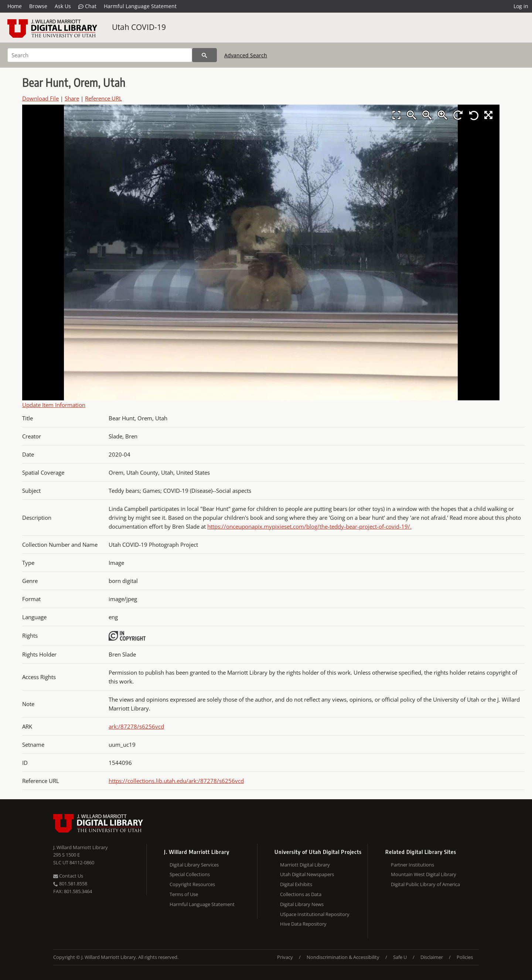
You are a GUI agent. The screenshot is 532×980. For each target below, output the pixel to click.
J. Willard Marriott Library (81, 847)
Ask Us (63, 6)
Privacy (285, 957)
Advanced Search (246, 55)
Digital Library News (302, 904)
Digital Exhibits (296, 884)
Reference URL (103, 98)
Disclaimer (432, 957)
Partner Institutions (412, 865)
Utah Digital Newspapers (307, 874)
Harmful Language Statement (140, 6)
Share (72, 98)
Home (15, 6)
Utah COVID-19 (139, 27)
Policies (465, 957)
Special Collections (190, 874)
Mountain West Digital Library (424, 874)
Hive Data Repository (303, 924)
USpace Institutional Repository (315, 914)
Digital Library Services (194, 865)
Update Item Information (54, 405)
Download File (40, 98)
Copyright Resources (192, 884)
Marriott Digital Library (305, 865)
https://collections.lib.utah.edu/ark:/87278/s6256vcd (176, 781)
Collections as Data (301, 894)
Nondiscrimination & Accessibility (343, 957)
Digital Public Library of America (425, 884)
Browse (38, 6)
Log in (521, 6)
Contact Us (68, 876)
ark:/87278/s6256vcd (136, 726)
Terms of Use (184, 894)
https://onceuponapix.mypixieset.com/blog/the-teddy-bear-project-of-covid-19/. (309, 526)
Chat (87, 6)
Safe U (400, 957)
